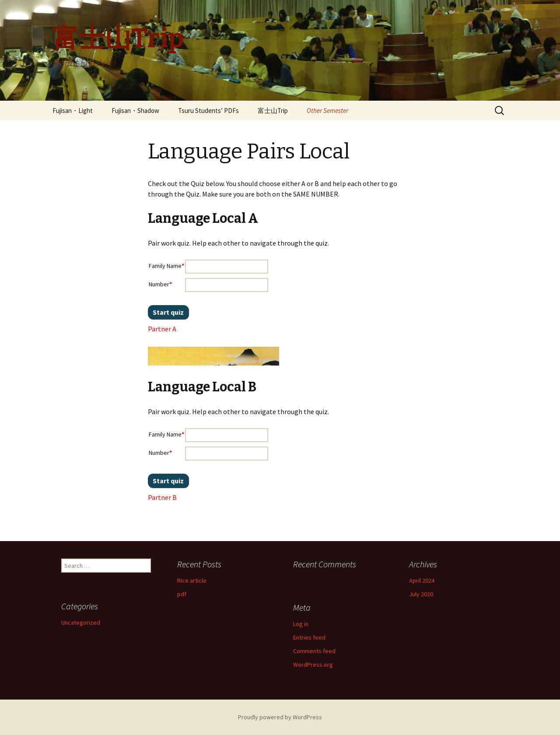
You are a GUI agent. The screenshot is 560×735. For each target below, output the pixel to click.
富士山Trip (273, 111)
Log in (301, 624)
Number (160, 284)
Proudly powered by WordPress (280, 717)
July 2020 (421, 594)
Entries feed (309, 637)
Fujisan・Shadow (135, 111)
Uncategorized (81, 622)
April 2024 (422, 580)
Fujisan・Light (73, 111)
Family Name (166, 266)
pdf (182, 594)
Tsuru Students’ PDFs (208, 111)
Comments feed (314, 651)
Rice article (192, 580)
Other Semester (327, 111)
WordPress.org (313, 665)
